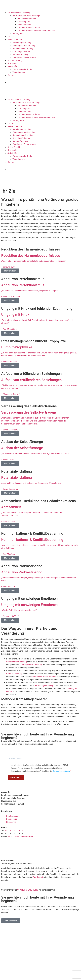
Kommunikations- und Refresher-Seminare (36, 31)
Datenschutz (12, 819)
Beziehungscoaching (22, 43)
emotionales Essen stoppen (44, 677)
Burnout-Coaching (20, 54)
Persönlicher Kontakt (27, 19)
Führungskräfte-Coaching (24, 46)
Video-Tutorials (24, 25)
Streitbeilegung (13, 816)
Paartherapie (38, 877)
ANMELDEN (16, 777)
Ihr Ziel (10, 37)
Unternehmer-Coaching (23, 48)
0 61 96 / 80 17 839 (14, 830)
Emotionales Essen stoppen (25, 57)
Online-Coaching (15, 60)
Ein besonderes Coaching (19, 13)
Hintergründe (18, 34)
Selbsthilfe (12, 66)
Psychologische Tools (22, 69)
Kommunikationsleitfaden (29, 28)
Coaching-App (24, 22)
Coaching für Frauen (21, 51)
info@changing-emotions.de (20, 836)
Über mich (12, 63)
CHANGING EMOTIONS (28, 890)
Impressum (11, 822)
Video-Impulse (19, 72)
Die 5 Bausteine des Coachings (26, 16)
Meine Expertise (15, 40)
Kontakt (11, 75)
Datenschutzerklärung (61, 771)
